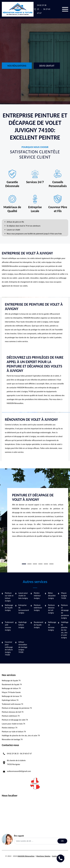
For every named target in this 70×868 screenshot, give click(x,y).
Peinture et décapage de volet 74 (15, 720)
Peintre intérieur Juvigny (37, 596)
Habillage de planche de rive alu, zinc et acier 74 (21, 736)
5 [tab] (46, 564)
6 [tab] (51, 564)
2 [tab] (29, 564)
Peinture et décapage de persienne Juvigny (65, 612)
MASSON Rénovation (26, 856)
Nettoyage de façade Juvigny (9, 608)
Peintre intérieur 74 (10, 728)
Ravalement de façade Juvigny (38, 625)
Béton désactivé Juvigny (52, 596)
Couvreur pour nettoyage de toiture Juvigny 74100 (9, 648)
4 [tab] (40, 564)
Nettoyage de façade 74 (11, 681)
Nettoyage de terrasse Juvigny (52, 626)
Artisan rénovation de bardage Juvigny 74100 (23, 647)
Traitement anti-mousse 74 (12, 704)
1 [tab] (24, 564)
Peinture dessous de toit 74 (13, 712)
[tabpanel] (38, 516)
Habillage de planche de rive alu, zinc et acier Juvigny (65, 630)
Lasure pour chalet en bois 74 (13, 724)
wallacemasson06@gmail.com (19, 771)
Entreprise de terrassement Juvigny (24, 609)
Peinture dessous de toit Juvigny (51, 609)
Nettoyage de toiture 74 (11, 688)
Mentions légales (43, 856)
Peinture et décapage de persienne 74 (17, 708)
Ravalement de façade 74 (12, 684)
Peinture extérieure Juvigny (38, 608)
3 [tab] (35, 564)
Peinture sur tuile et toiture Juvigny (9, 597)
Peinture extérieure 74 (11, 716)
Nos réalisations (17, 66)
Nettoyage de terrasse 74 (12, 696)
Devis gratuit (47, 66)
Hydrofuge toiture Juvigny (23, 625)
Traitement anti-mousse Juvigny (9, 626)
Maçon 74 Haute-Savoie (11, 692)
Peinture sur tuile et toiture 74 (14, 732)
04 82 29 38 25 (13, 754)
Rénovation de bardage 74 (12, 739)
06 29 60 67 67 (26, 754)
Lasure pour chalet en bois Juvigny (23, 596)
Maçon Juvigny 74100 (64, 596)
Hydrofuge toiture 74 (10, 700)
